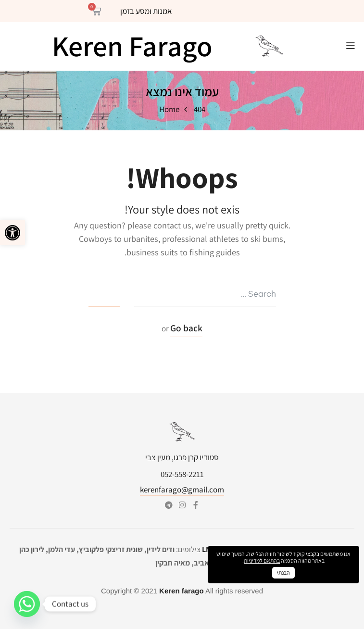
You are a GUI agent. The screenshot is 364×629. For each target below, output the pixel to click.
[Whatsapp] (27, 604)
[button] (13, 233)
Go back (186, 328)
